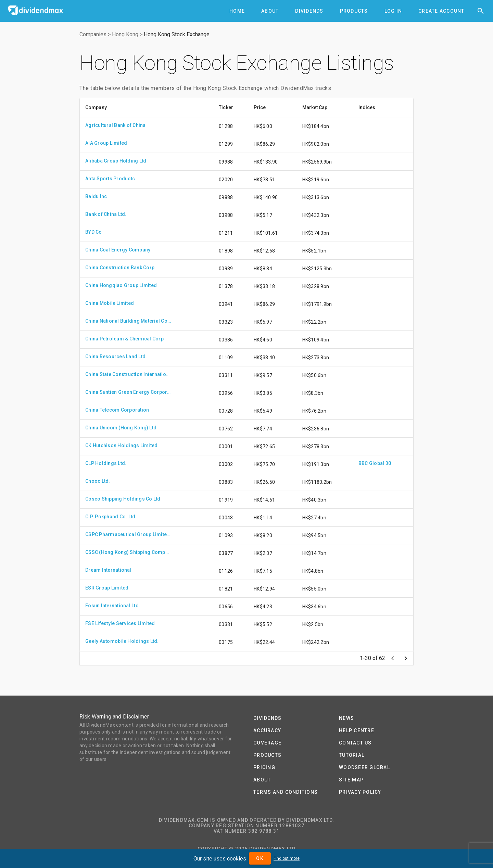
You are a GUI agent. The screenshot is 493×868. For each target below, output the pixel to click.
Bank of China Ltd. (106, 214)
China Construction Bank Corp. (121, 268)
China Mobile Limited (110, 303)
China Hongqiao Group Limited (121, 285)
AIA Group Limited (106, 143)
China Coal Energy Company (118, 250)
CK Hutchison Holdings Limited (121, 445)
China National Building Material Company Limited (128, 321)
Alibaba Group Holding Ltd (116, 161)
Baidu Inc (96, 196)
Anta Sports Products (110, 179)
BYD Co (94, 232)
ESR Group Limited (107, 588)
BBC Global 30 (375, 463)
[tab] (237, 11)
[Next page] (406, 658)
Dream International (108, 570)
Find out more (287, 858)
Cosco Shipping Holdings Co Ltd (123, 499)
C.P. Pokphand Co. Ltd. (111, 517)
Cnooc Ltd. (98, 481)
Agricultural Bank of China (116, 125)
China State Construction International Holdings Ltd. (128, 374)
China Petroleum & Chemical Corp (124, 339)
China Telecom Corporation (117, 410)
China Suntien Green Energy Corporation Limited (128, 392)
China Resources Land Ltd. (116, 357)
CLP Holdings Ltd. (106, 463)
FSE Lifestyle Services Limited (120, 623)
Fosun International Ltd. (113, 606)
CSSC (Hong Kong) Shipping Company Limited (128, 552)
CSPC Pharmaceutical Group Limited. (128, 534)
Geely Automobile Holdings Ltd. (122, 641)
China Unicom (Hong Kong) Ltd (121, 428)
